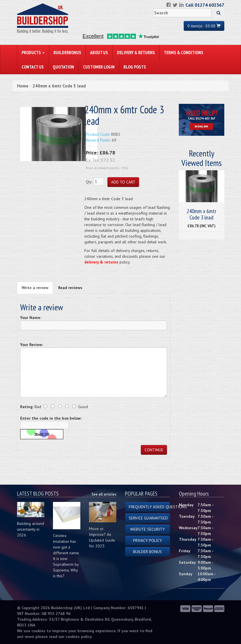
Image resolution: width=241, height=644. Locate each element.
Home (23, 86)
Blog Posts (135, 67)
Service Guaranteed (148, 518)
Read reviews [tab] (70, 288)
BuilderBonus (67, 52)
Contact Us (33, 67)
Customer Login (99, 67)
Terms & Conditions (184, 52)
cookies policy (79, 637)
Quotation (63, 67)
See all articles (104, 494)
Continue (154, 450)
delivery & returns (101, 262)
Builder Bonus (147, 552)
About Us (99, 52)
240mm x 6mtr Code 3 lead (59, 86)
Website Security (147, 529)
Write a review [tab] (35, 288)
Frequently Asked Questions (150, 507)
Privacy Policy (147, 540)
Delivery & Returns (136, 52)
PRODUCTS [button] (33, 52)
